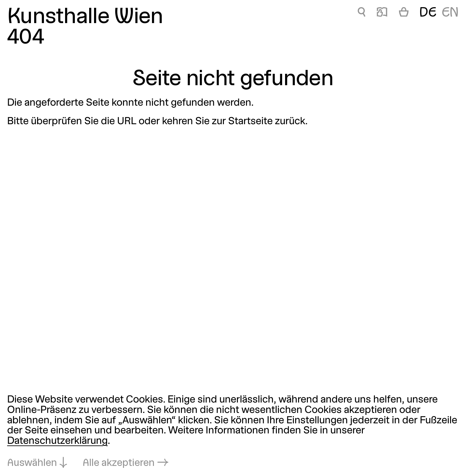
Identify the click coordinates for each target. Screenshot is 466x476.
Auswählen (32, 463)
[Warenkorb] (404, 13)
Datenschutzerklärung (57, 441)
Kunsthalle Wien (85, 17)
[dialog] (233, 432)
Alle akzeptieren (119, 463)
